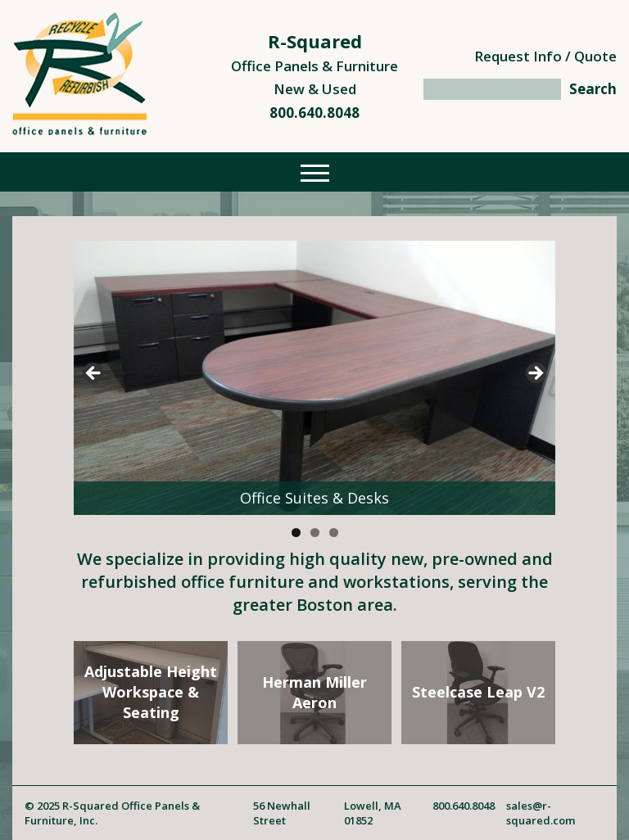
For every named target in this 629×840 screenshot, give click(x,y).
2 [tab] (315, 533)
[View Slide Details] (314, 378)
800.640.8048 (314, 113)
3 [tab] (334, 533)
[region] (314, 378)
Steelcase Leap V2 (478, 692)
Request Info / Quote (545, 56)
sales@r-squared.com (541, 813)
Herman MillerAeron (314, 692)
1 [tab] (296, 533)
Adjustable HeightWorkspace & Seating (151, 692)
